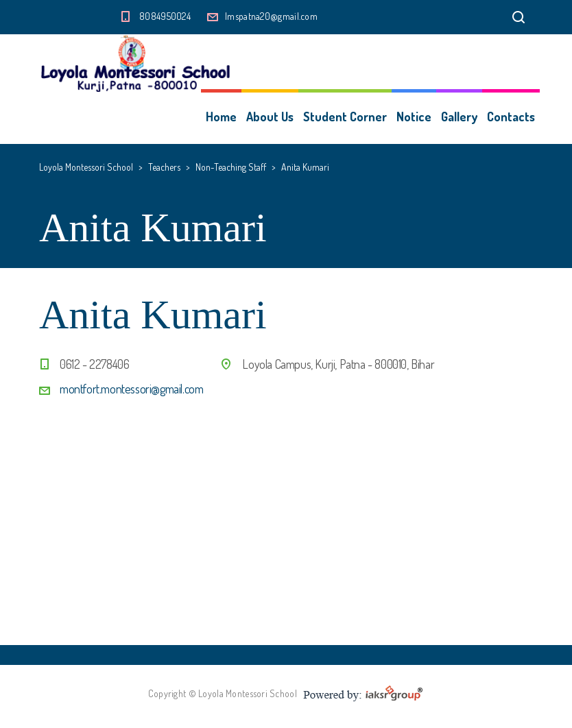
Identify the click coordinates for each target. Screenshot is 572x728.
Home (221, 117)
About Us (270, 117)
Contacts (511, 117)
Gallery (459, 117)
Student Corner (345, 117)
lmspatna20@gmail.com (271, 16)
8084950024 (165, 16)
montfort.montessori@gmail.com (131, 389)
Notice (414, 117)
